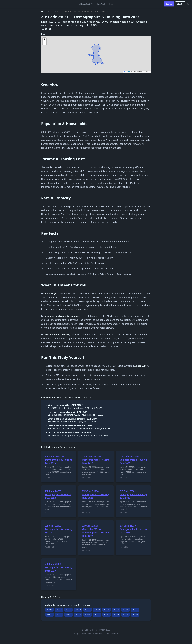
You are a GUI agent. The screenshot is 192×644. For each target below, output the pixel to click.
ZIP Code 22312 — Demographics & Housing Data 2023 (133, 460)
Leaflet (127, 72)
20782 (107, 615)
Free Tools (101, 4)
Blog (111, 4)
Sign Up (169, 4)
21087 (97, 610)
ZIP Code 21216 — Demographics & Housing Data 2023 (96, 494)
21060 (78, 610)
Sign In (180, 4)
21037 (87, 610)
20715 (126, 610)
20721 (97, 615)
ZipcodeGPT (141, 366)
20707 (49, 615)
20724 (59, 615)
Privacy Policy (112, 634)
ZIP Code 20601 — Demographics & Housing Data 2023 (133, 494)
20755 (126, 615)
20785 (87, 615)
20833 (78, 615)
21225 (68, 610)
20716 (135, 610)
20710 (116, 610)
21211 (49, 610)
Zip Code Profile (48, 11)
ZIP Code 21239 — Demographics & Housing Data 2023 (133, 529)
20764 (135, 615)
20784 (116, 615)
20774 (107, 610)
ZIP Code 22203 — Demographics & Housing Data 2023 (96, 460)
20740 (68, 615)
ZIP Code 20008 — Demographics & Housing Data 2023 (59, 567)
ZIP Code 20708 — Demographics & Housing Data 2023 (59, 494)
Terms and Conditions (92, 634)
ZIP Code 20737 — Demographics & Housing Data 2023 (59, 460)
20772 (59, 610)
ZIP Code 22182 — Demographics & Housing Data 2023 (59, 529)
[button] (44, 39)
